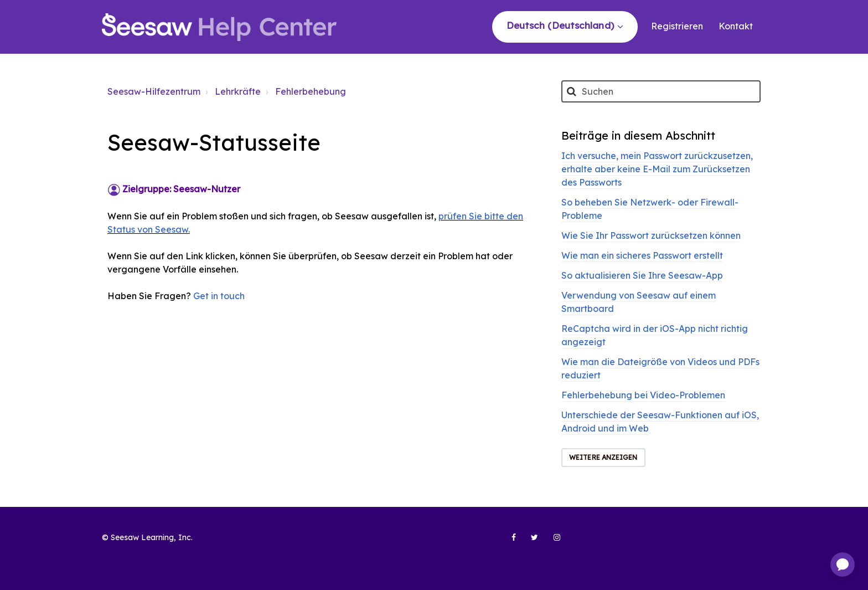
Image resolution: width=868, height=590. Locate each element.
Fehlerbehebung (311, 91)
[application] (843, 565)
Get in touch (219, 296)
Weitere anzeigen (603, 457)
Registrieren (677, 26)
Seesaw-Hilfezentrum (154, 91)
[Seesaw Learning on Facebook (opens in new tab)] (508, 542)
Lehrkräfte (238, 91)
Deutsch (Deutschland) (562, 25)
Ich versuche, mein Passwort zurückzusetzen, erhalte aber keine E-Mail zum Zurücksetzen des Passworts (657, 169)
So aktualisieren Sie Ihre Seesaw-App (642, 275)
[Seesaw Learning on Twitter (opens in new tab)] (530, 542)
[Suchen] (661, 91)
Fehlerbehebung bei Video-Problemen (643, 395)
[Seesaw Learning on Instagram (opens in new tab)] (552, 542)
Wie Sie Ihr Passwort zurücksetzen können (651, 235)
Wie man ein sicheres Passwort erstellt (642, 255)
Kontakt (736, 26)
